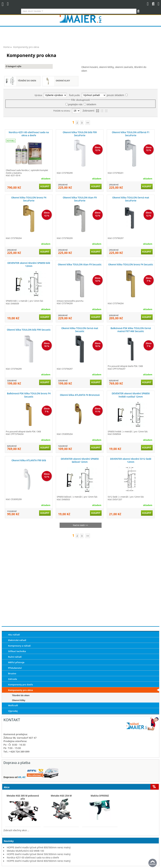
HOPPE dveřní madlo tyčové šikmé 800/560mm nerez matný (39, 861)
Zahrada (13, 679)
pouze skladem (115, 95)
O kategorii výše (14, 66)
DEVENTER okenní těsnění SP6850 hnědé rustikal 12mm (131, 395)
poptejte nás (75, 104)
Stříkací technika (17, 651)
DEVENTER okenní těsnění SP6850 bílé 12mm (29, 264)
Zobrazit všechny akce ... (16, 830)
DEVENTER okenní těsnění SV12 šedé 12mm (131, 460)
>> (88, 123)
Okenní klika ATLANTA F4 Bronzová (80, 395)
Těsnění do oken (27, 81)
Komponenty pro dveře (20, 685)
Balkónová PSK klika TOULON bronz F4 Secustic (29, 395)
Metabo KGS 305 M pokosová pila (23, 797)
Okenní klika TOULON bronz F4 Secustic (131, 264)
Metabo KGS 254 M (61, 796)
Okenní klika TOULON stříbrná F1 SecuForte (131, 134)
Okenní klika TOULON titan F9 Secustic (80, 264)
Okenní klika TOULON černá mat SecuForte (131, 199)
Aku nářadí (14, 635)
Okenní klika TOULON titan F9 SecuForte (80, 199)
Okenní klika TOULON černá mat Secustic (80, 330)
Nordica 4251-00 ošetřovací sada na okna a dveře (29, 134)
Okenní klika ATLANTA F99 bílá (29, 460)
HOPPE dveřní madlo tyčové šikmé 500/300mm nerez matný (39, 854)
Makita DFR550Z (100, 796)
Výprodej (13, 711)
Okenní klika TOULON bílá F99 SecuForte (80, 134)
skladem (91, 104)
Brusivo (12, 673)
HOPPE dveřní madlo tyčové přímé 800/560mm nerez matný (39, 847)
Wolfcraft (13, 705)
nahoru (153, 863)
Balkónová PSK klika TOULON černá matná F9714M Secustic (131, 330)
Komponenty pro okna (20, 690)
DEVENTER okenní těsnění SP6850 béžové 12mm (80, 460)
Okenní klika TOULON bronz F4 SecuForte (29, 199)
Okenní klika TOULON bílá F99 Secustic (29, 330)
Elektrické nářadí (17, 640)
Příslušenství (15, 668)
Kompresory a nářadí (19, 646)
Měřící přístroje (16, 662)
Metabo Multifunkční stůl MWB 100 (26, 851)
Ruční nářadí (15, 657)
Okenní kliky (63, 81)
